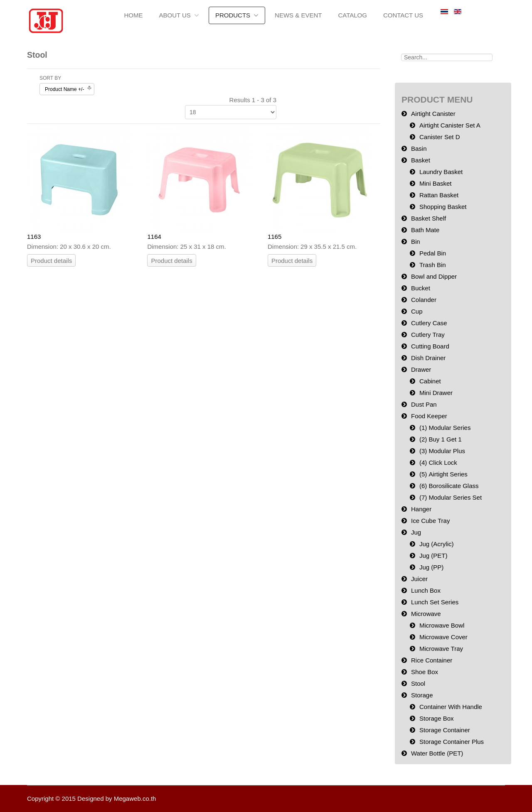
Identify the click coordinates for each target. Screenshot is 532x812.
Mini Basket (436, 183)
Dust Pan (424, 404)
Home (133, 15)
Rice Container (432, 660)
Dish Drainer (428, 358)
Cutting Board (430, 346)
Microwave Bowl (442, 625)
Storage (422, 695)
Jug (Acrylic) (437, 544)
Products (233, 15)
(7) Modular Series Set (451, 497)
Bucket (421, 288)
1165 (275, 237)
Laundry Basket (441, 172)
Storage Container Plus (452, 742)
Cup (417, 311)
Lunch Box (426, 590)
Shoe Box (425, 672)
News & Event (298, 15)
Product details (51, 261)
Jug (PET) (433, 556)
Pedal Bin (433, 253)
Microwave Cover (443, 637)
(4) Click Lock (438, 462)
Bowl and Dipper (434, 276)
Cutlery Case (429, 323)
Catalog (352, 15)
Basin (419, 148)
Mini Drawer (436, 393)
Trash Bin (433, 265)
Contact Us (403, 15)
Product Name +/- (64, 89)
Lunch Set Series (435, 602)
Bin (416, 242)
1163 (34, 237)
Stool (418, 683)
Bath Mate (425, 230)
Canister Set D (440, 137)
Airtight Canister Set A (450, 125)
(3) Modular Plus (442, 451)
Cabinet (430, 381)
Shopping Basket (443, 207)
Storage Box (437, 718)
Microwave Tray (441, 649)
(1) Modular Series (445, 428)
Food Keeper (429, 416)
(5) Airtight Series (443, 474)
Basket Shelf (429, 218)
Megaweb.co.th (135, 799)
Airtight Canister (433, 114)
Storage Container (445, 730)
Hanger (421, 509)
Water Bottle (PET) (437, 753)
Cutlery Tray (428, 335)
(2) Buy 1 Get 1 (441, 439)
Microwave (426, 614)
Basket (421, 160)
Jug (416, 532)
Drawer (421, 369)
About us (175, 15)
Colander (424, 300)
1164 (154, 237)
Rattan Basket (439, 195)
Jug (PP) (431, 567)
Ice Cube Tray (430, 521)
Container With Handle (451, 707)
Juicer (419, 579)
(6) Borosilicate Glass (449, 486)
